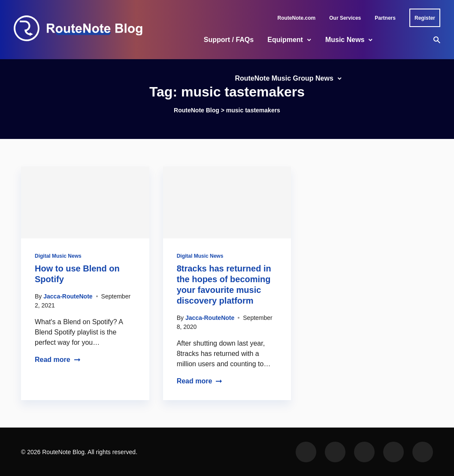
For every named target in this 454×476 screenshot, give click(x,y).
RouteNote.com (297, 18)
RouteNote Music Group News (284, 78)
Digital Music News (58, 256)
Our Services (345, 18)
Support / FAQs (229, 40)
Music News (345, 40)
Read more (58, 360)
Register (425, 18)
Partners (385, 18)
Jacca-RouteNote (68, 296)
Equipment (285, 40)
